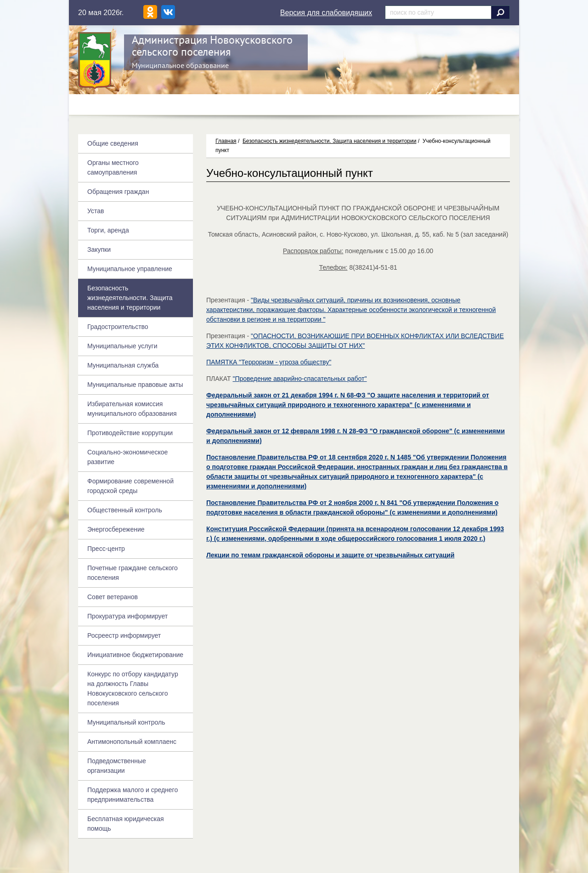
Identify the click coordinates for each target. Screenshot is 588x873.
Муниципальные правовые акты (135, 385)
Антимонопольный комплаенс (132, 742)
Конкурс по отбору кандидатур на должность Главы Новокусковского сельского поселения (133, 689)
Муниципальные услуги (122, 346)
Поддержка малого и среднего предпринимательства (133, 795)
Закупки (99, 249)
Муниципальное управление (130, 269)
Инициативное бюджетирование (135, 655)
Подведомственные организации (117, 766)
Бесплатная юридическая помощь (126, 824)
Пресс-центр (106, 549)
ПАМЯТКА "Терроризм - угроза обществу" (269, 362)
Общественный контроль (125, 510)
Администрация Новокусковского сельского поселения (212, 46)
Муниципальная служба (123, 365)
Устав (96, 211)
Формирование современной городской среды (130, 486)
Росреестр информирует (124, 635)
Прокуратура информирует (127, 616)
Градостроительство (118, 327)
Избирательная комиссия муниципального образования (132, 409)
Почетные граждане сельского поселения (133, 573)
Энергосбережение (116, 529)
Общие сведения (113, 143)
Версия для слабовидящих (326, 13)
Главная (226, 141)
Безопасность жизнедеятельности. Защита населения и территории (329, 141)
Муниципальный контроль (126, 722)
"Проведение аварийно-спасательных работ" (300, 379)
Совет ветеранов (113, 597)
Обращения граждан (118, 192)
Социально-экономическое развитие (127, 457)
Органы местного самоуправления (113, 167)
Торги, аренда (108, 230)
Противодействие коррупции (130, 433)
